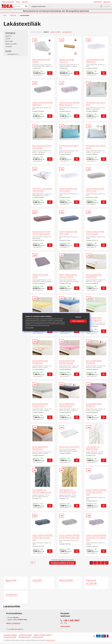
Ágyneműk (8, 36)
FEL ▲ (33, 563)
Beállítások (78, 317)
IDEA (5, 15)
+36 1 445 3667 (71, 620)
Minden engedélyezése (78, 321)
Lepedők (8, 39)
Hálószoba (13, 15)
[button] (41, 6)
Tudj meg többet (29, 328)
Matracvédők (9, 41)
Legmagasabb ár (67, 32)
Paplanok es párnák (11, 44)
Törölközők (9, 46)
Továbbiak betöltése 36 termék (62, 563)
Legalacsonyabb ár (55, 32)
